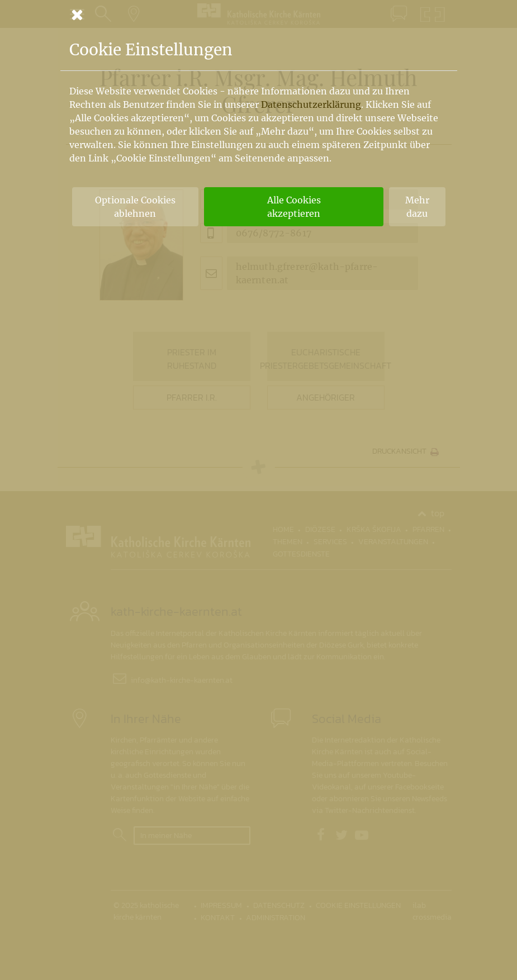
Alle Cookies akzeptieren (294, 207)
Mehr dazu (417, 207)
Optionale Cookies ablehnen (135, 207)
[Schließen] (259, 15)
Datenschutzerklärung (311, 104)
